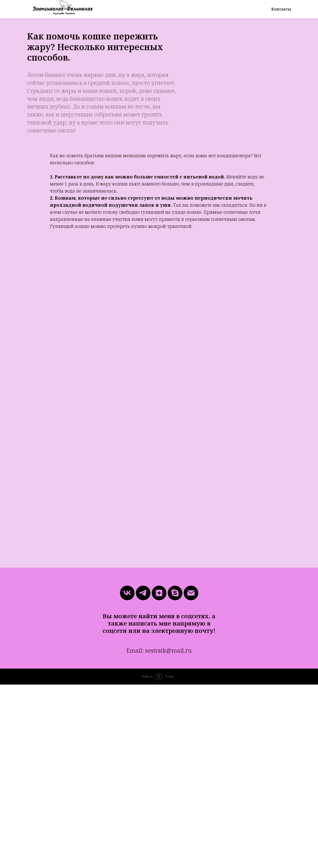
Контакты (281, 9)
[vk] (127, 593)
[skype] (175, 593)
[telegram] (143, 593)
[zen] (159, 593)
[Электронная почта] (191, 593)
